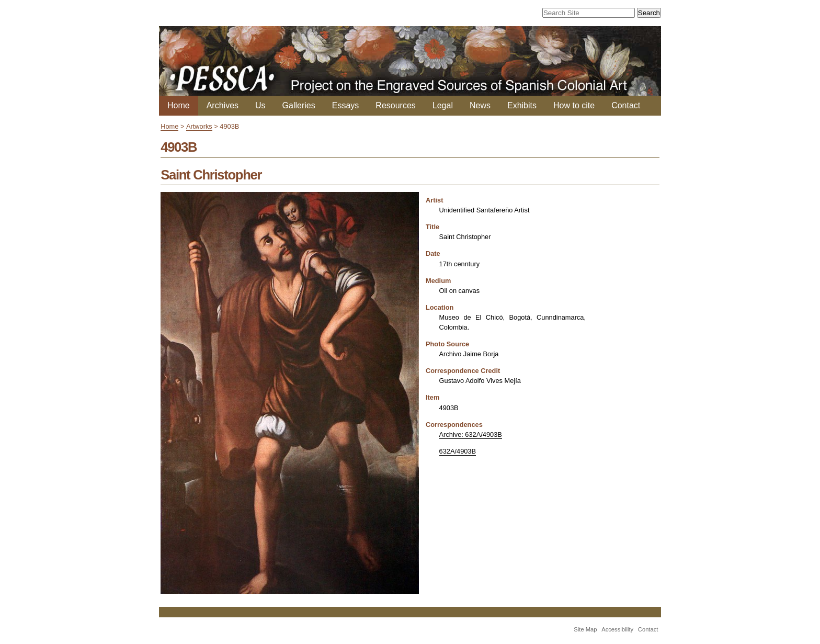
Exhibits (522, 105)
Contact (626, 105)
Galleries (299, 105)
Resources (395, 105)
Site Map (585, 629)
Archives (223, 105)
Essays (346, 105)
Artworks (199, 126)
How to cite (574, 105)
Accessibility (617, 629)
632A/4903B (458, 451)
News (480, 105)
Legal (443, 105)
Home (179, 105)
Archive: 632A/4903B (471, 434)
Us (260, 105)
